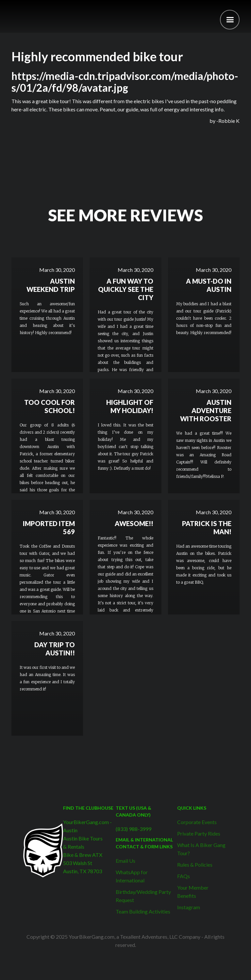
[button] (230, 20)
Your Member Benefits (193, 892)
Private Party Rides (199, 833)
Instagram (189, 907)
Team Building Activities (143, 911)
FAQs (184, 876)
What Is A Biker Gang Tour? (201, 849)
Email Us (125, 861)
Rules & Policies (195, 865)
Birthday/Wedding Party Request (143, 896)
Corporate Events (197, 822)
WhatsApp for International (132, 876)
